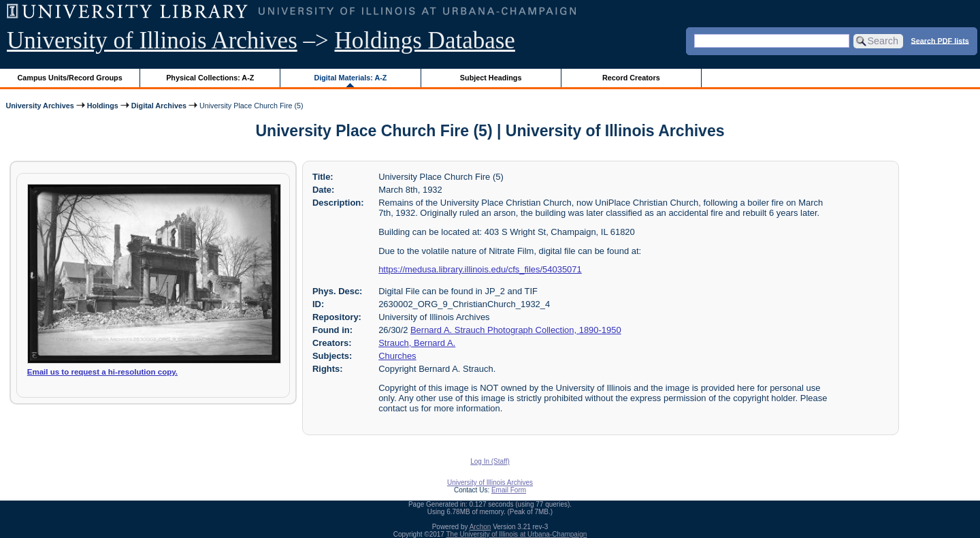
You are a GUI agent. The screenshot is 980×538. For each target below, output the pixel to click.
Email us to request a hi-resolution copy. (102, 372)
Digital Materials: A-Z (350, 78)
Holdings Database (425, 41)
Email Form (509, 490)
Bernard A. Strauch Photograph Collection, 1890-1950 (516, 330)
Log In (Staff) (490, 461)
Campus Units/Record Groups (70, 78)
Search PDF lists (940, 40)
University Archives (39, 106)
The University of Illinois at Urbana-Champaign (517, 534)
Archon (480, 527)
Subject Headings (491, 78)
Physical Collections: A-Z (210, 78)
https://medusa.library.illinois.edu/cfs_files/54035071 (480, 269)
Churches (397, 356)
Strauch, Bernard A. (417, 343)
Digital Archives (159, 106)
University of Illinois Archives (152, 41)
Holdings (103, 106)
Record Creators (631, 78)
